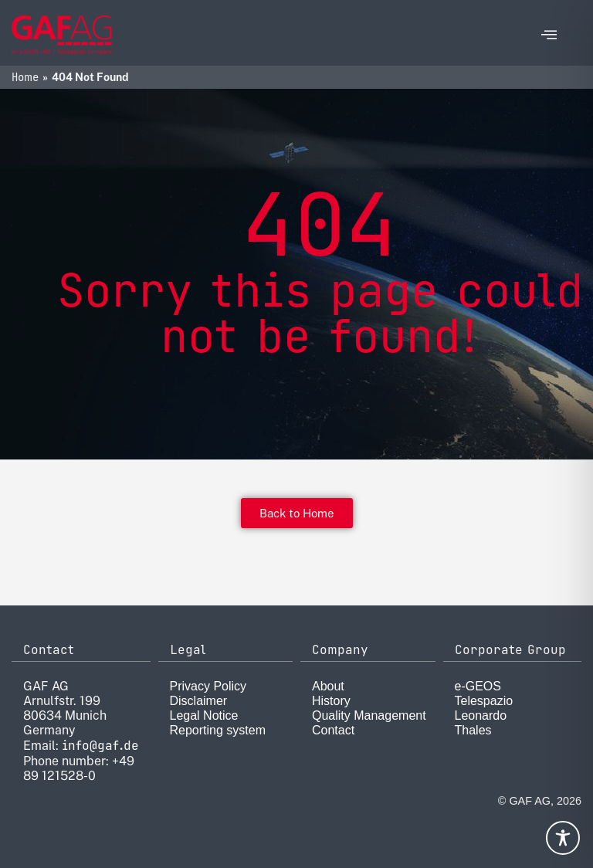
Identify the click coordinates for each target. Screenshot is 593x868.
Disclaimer (199, 701)
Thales (473, 730)
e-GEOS (478, 686)
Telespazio (484, 701)
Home (25, 77)
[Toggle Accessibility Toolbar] (563, 838)
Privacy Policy (208, 686)
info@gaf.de (100, 746)
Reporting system (218, 730)
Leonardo (481, 715)
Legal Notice (204, 715)
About (328, 686)
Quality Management (369, 715)
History (331, 701)
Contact (333, 730)
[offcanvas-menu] (549, 35)
